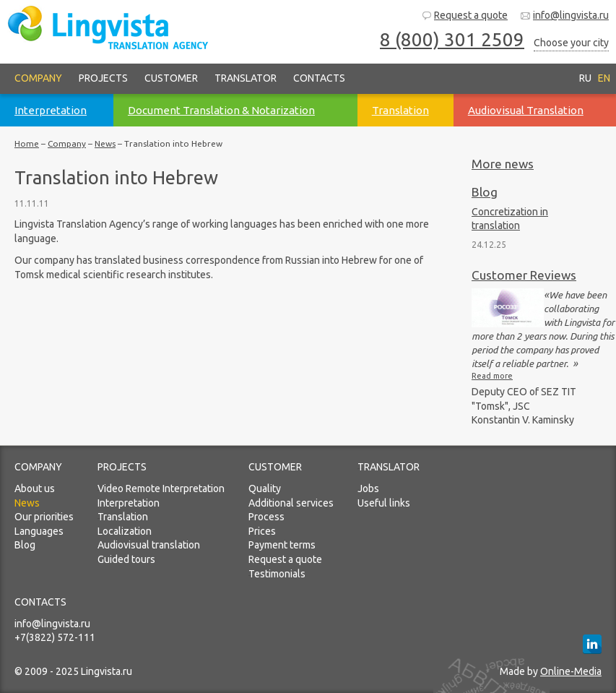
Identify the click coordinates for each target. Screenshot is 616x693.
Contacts (319, 78)
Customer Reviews (524, 275)
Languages (39, 531)
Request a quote (464, 16)
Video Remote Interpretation (161, 488)
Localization (125, 531)
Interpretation (129, 503)
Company (38, 78)
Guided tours (126, 559)
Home (27, 143)
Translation (123, 517)
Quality (265, 488)
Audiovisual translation (149, 545)
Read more (492, 376)
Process (266, 517)
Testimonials (277, 574)
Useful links (384, 503)
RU (585, 78)
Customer (171, 78)
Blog (485, 192)
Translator (246, 78)
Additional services (291, 503)
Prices (262, 531)
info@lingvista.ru (564, 16)
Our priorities (44, 517)
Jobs (368, 488)
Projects (103, 78)
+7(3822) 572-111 (55, 637)
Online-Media (571, 671)
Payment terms (282, 545)
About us (35, 488)
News (105, 143)
